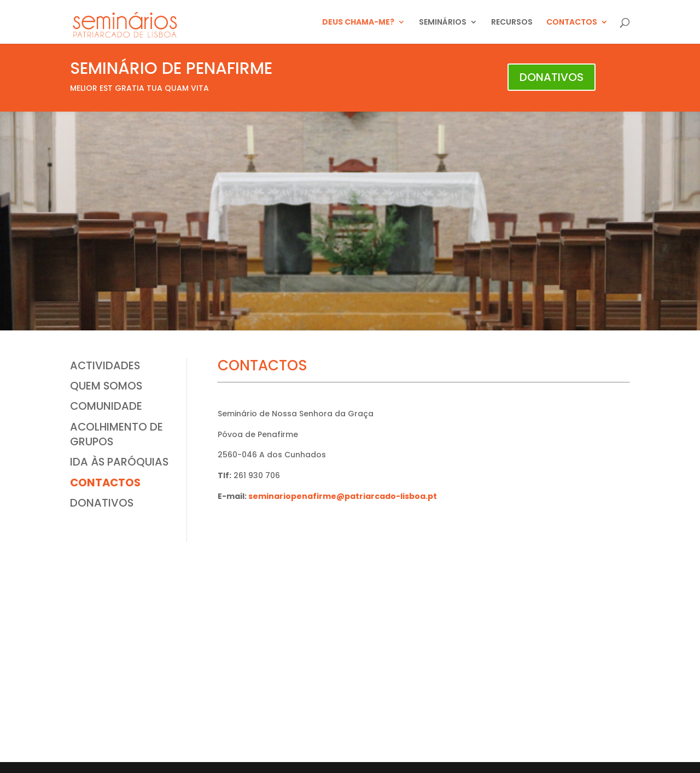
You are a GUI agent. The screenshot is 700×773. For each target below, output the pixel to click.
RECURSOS (512, 23)
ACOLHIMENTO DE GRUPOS (116, 434)
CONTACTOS (572, 23)
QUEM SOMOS (106, 386)
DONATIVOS (552, 77)
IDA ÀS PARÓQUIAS (119, 462)
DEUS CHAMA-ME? (358, 23)
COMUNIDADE (106, 406)
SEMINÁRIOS (443, 23)
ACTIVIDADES (105, 365)
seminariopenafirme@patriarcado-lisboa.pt (343, 496)
